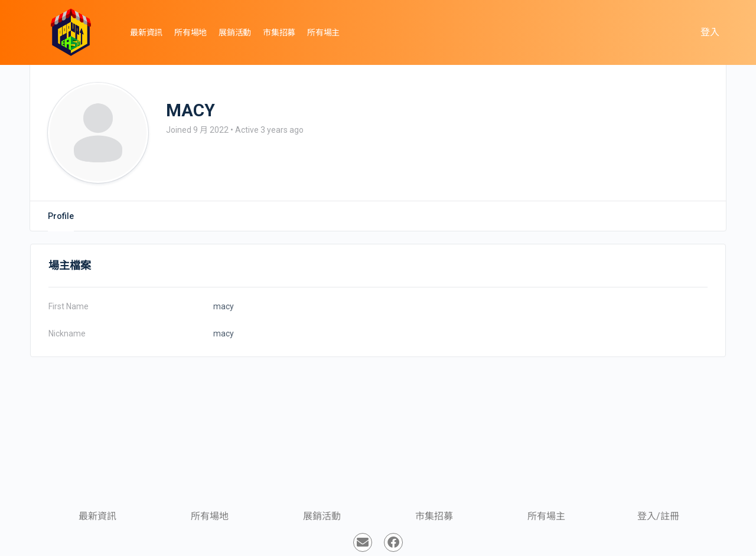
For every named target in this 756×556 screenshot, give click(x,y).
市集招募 (434, 516)
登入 (710, 32)
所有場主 (546, 516)
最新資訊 (97, 516)
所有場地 (210, 516)
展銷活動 (322, 516)
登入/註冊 (658, 516)
